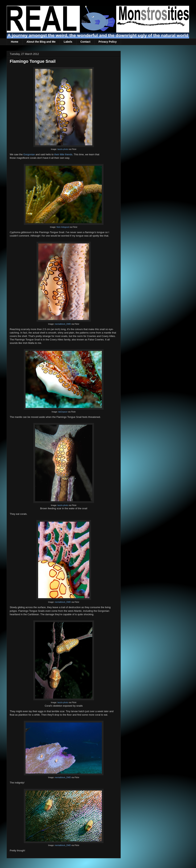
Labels (68, 42)
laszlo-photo (63, 149)
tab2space (63, 412)
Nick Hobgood (63, 227)
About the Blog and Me (41, 42)
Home (15, 42)
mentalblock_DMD (63, 324)
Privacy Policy (108, 42)
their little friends (63, 154)
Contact (85, 42)
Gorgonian (29, 154)
